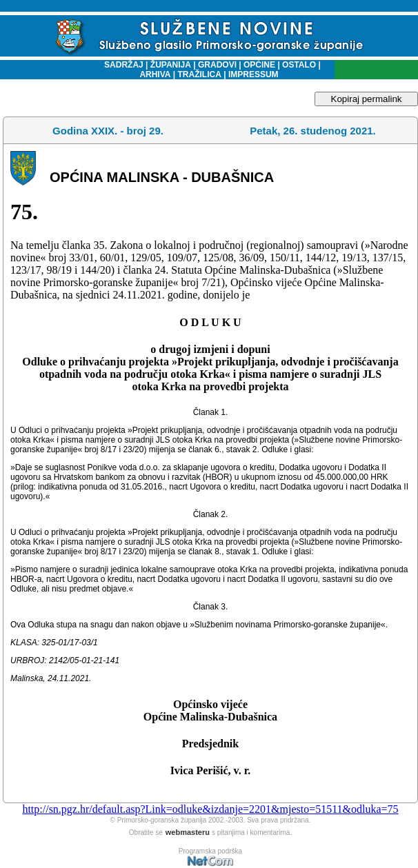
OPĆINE (259, 65)
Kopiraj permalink (367, 99)
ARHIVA (155, 74)
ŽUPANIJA (171, 65)
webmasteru (188, 832)
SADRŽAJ (120, 65)
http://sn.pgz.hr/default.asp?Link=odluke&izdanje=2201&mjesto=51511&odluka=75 (210, 809)
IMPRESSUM (253, 74)
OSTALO (299, 65)
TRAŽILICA (198, 74)
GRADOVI (217, 65)
